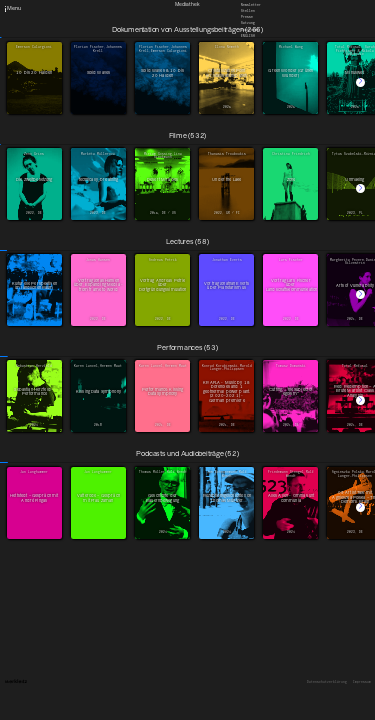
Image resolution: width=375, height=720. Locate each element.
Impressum (362, 682)
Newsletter (251, 4)
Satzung (248, 23)
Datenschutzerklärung (327, 682)
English (248, 35)
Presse (247, 17)
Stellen (248, 11)
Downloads (250, 29)
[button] (360, 82)
